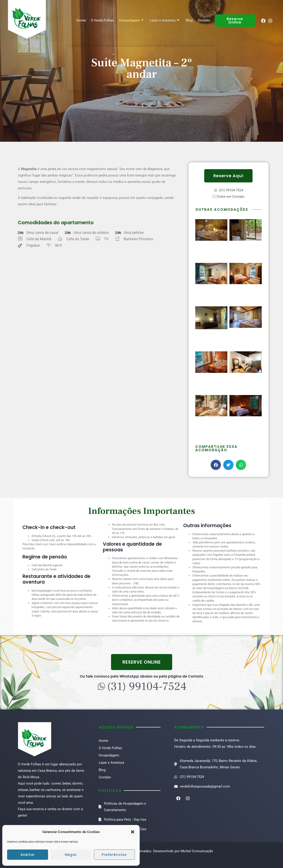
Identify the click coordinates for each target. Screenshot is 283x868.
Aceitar (28, 855)
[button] (133, 832)
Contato (204, 21)
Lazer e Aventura (165, 21)
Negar (71, 855)
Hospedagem (132, 21)
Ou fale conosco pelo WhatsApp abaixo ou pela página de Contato (141, 676)
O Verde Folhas (104, 21)
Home (83, 21)
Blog (190, 21)
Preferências (114, 855)
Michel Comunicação (197, 851)
